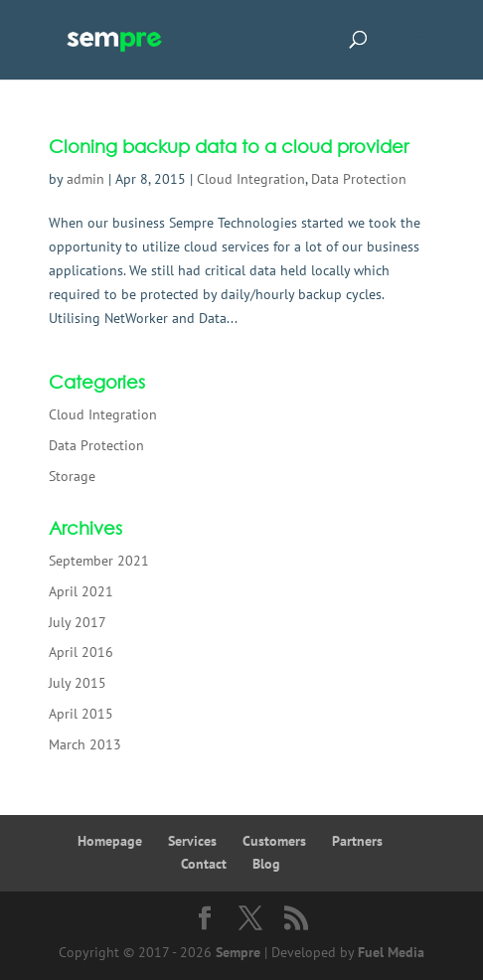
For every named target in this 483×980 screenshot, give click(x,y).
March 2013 (85, 744)
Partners (357, 841)
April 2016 (81, 652)
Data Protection (359, 179)
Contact (204, 864)
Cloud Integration (251, 179)
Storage (72, 476)
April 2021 (81, 591)
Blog (266, 864)
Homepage (110, 841)
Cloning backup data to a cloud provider (229, 146)
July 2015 (78, 683)
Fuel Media (391, 952)
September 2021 (99, 561)
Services (192, 841)
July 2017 (78, 622)
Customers (274, 841)
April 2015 (81, 714)
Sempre (238, 952)
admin (85, 179)
